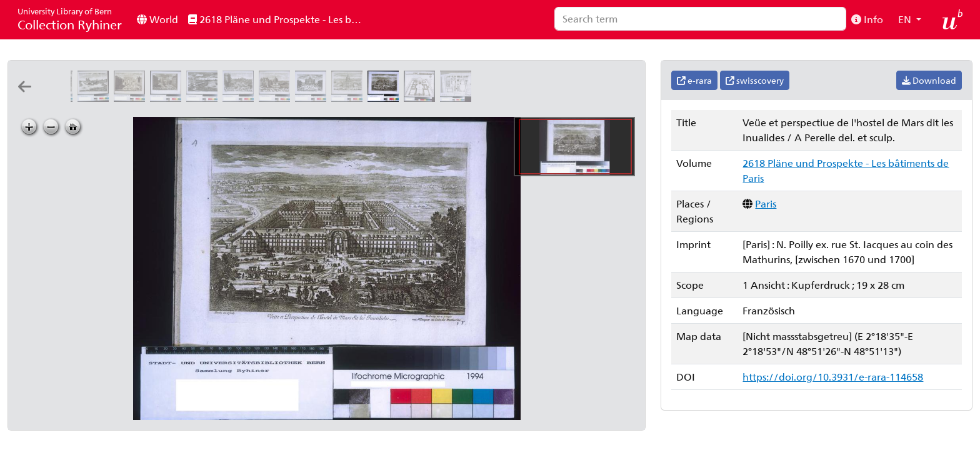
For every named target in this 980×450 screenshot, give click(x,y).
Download (929, 80)
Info (867, 19)
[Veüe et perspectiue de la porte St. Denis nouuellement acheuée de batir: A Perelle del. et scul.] (168, 98)
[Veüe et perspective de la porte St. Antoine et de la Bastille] (241, 98)
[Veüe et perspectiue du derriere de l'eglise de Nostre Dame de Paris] (96, 98)
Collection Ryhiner (70, 19)
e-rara (694, 80)
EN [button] (906, 19)
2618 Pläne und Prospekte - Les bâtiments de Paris (279, 19)
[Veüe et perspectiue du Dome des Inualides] (349, 98)
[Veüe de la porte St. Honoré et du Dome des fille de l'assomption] (277, 98)
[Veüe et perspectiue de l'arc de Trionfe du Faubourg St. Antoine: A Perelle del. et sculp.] (313, 98)
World (157, 19)
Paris (766, 203)
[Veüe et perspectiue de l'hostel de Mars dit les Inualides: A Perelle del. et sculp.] (386, 98)
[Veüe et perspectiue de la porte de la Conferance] (204, 98)
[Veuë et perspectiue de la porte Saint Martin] (132, 98)
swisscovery (755, 80)
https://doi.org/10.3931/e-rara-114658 (833, 377)
